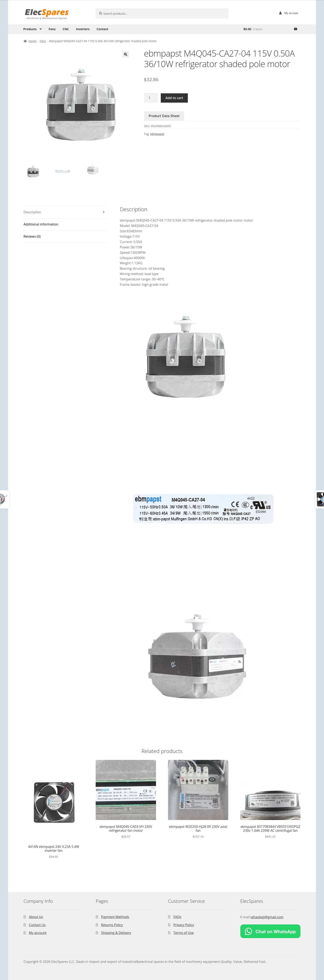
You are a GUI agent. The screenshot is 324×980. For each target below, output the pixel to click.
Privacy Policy (184, 925)
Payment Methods (115, 917)
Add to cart (174, 98)
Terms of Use (183, 933)
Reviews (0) (32, 236)
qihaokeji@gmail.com (267, 917)
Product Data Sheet (164, 116)
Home (32, 41)
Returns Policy (112, 925)
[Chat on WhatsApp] (270, 931)
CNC (66, 29)
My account (291, 13)
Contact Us (37, 925)
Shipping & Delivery (116, 933)
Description (32, 212)
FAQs (177, 917)
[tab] (66, 212)
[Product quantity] (151, 98)
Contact (102, 29)
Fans (52, 29)
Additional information (41, 224)
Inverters (83, 29)
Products (30, 29)
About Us (36, 917)
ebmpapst (157, 134)
